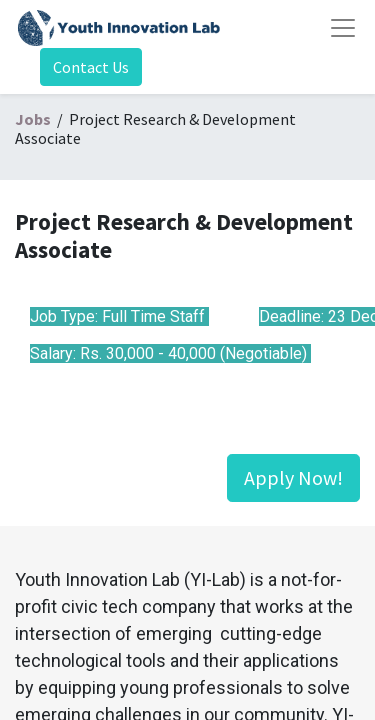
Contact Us (91, 67)
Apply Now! (293, 477)
